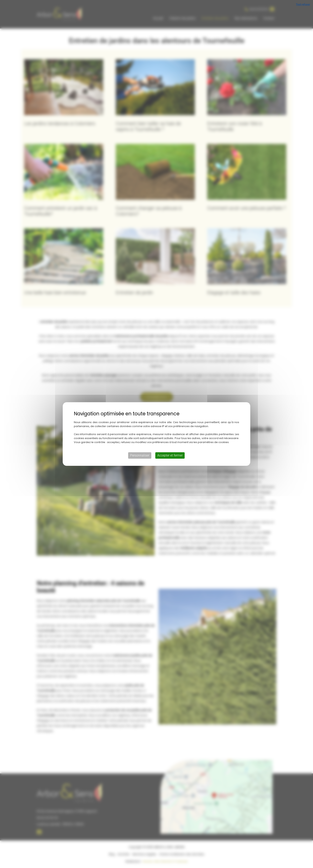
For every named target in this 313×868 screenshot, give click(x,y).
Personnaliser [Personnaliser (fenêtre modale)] (140, 455)
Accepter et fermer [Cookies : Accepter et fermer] (170, 455)
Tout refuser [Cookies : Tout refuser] (303, 4)
